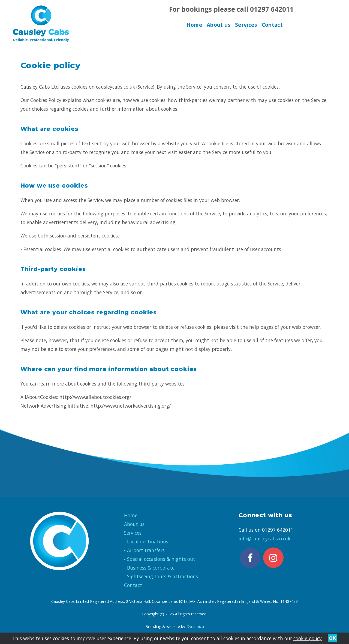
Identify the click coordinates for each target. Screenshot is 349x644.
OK (332, 638)
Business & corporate (151, 568)
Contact (272, 25)
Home (195, 25)
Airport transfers (146, 550)
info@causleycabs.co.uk (264, 538)
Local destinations (148, 541)
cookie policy (308, 638)
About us (219, 25)
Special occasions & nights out (161, 559)
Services (246, 26)
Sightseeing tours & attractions (163, 576)
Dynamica (195, 626)
